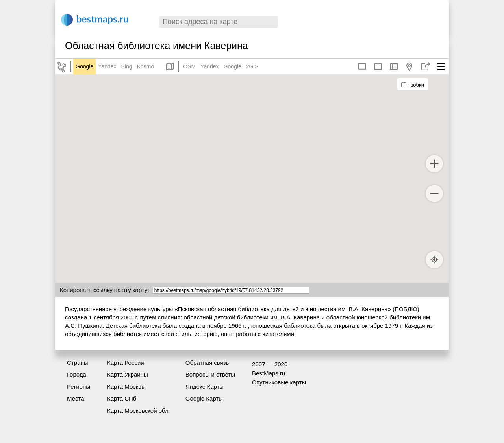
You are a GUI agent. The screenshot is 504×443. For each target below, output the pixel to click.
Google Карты (204, 398)
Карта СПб (122, 398)
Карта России (126, 363)
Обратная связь (207, 363)
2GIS (252, 66)
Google (84, 66)
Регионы (79, 387)
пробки (413, 85)
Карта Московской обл (138, 411)
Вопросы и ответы (210, 374)
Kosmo (146, 66)
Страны (77, 363)
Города (77, 374)
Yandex (107, 66)
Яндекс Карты (205, 387)
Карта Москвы (126, 387)
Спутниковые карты (279, 382)
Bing (127, 66)
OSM (189, 66)
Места (76, 398)
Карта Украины (128, 374)
